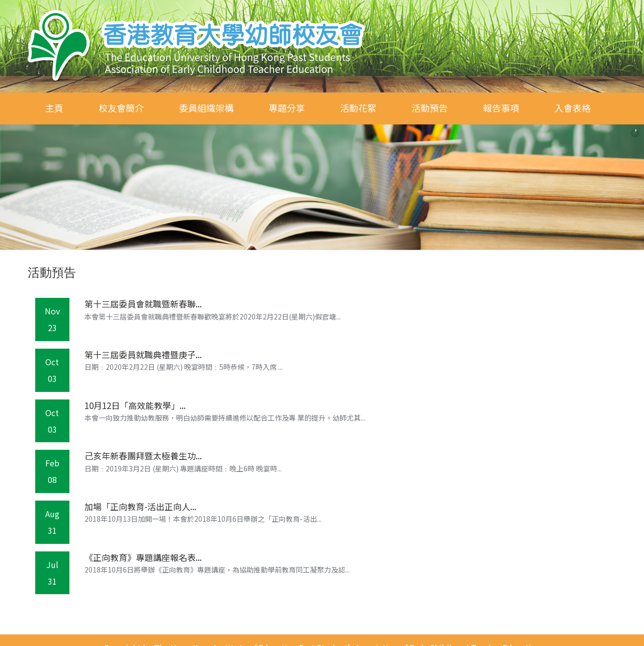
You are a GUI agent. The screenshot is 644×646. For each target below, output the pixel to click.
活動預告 (430, 108)
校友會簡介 (121, 108)
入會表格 (573, 108)
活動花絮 (358, 108)
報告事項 (501, 108)
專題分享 (287, 108)
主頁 (54, 108)
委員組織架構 (206, 108)
